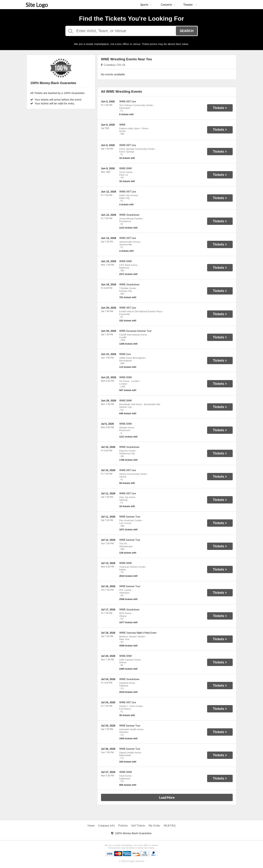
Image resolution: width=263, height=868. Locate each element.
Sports (146, 5)
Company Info (106, 825)
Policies (123, 825)
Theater (190, 5)
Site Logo (37, 5)
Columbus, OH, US (113, 65)
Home (91, 825)
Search (186, 31)
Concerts (168, 5)
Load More (167, 797)
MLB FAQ (170, 825)
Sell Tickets (138, 825)
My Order (154, 825)
